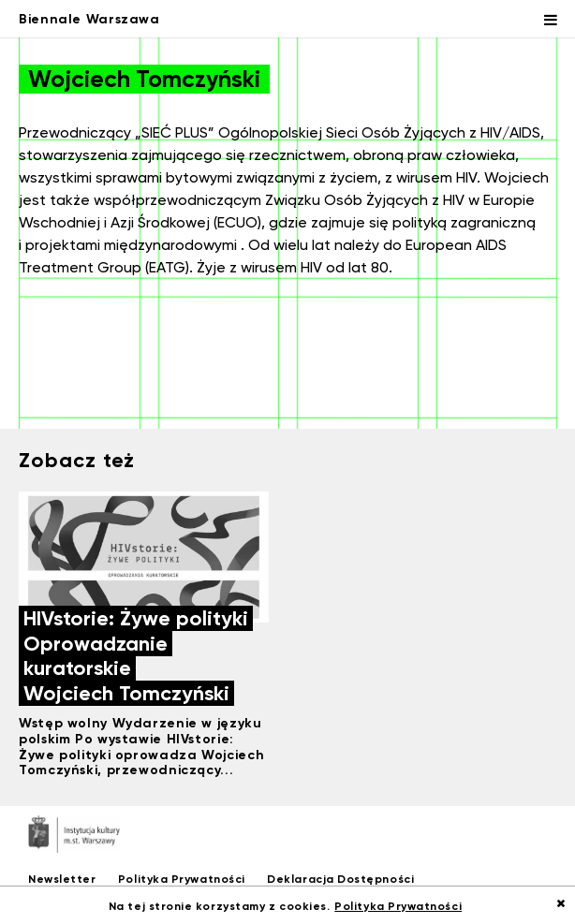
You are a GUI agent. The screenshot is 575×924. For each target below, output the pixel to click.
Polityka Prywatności (182, 879)
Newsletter (62, 879)
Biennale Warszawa (89, 19)
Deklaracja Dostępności (340, 879)
